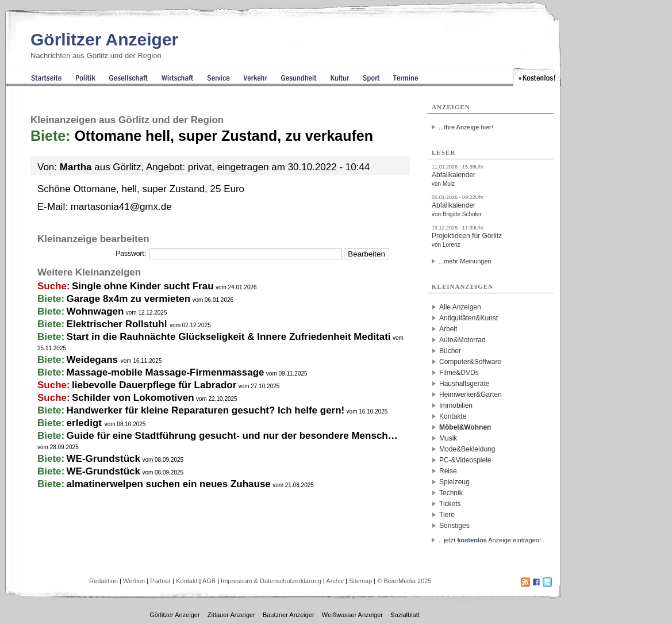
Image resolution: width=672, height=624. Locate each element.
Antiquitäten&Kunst (469, 318)
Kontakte (453, 416)
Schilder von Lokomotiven (133, 398)
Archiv (335, 581)
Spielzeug (454, 482)
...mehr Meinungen (465, 261)
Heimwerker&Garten (471, 395)
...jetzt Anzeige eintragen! (490, 540)
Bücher (450, 351)
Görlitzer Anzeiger (104, 39)
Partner (160, 581)
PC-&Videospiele (465, 460)
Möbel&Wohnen (465, 427)
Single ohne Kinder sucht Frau (143, 286)
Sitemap (360, 581)
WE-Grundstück (103, 459)
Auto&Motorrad (462, 340)
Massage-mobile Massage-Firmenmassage (166, 372)
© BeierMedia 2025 (404, 581)
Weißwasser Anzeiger (352, 615)
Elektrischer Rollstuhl (118, 324)
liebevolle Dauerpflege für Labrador (154, 385)
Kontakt (187, 581)
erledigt (86, 423)
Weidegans (94, 360)
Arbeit (448, 329)
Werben (134, 581)
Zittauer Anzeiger (231, 615)
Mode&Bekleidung (467, 449)
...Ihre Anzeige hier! (466, 127)
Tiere (447, 515)
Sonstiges (454, 526)
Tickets (450, 504)
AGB (209, 581)
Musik (448, 438)
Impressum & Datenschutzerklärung (271, 581)
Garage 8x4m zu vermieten (128, 299)
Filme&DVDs (459, 373)
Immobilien (456, 405)
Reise (448, 471)
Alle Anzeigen (460, 307)
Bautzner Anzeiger (289, 615)
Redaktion (103, 581)
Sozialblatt (405, 615)
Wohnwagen (95, 311)
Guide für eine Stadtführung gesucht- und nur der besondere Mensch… (232, 436)
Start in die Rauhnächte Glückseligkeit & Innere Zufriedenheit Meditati (229, 337)
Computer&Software (470, 362)
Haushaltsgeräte (464, 384)
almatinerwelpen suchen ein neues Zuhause (169, 484)
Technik (451, 493)
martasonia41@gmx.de (121, 207)
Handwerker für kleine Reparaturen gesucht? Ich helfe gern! (206, 410)
